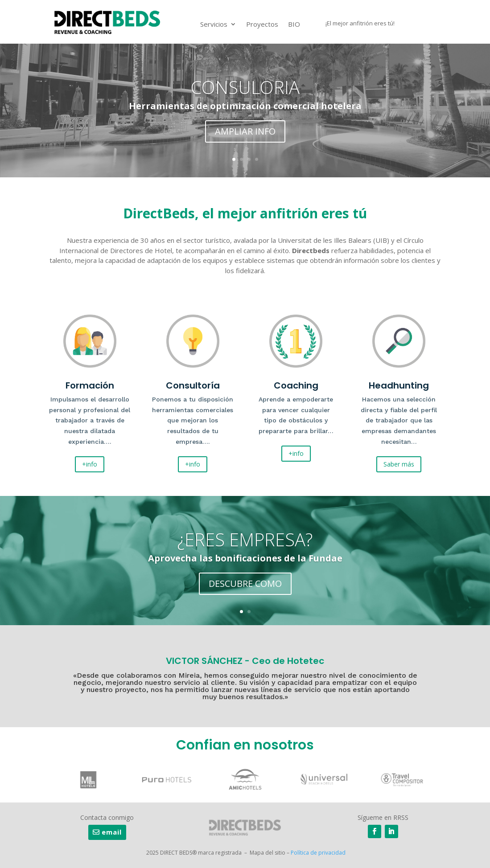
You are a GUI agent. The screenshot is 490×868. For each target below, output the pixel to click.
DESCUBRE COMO (245, 585)
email (112, 832)
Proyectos (262, 24)
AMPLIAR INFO (245, 133)
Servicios (214, 24)
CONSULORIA (245, 88)
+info (90, 464)
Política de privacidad (318, 853)
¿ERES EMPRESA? (245, 541)
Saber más (399, 464)
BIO (294, 24)
